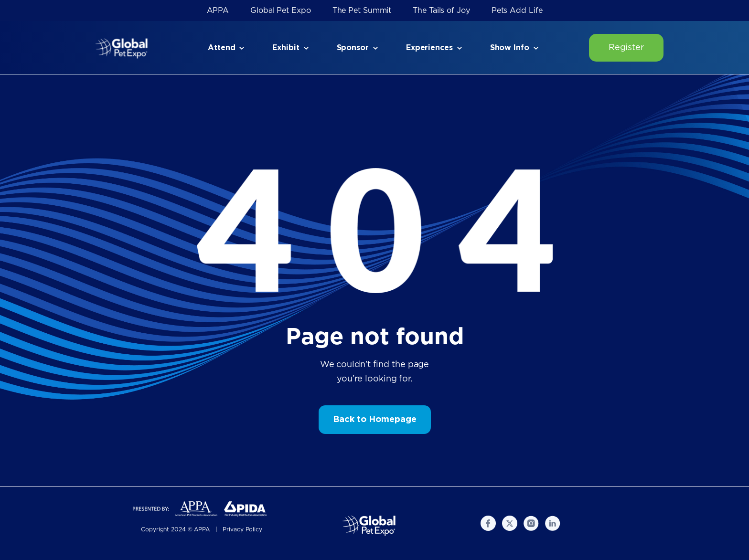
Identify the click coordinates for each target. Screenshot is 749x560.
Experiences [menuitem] (429, 48)
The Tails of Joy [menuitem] (441, 11)
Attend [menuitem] (221, 48)
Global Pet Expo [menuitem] (281, 11)
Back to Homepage (375, 420)
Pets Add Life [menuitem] (517, 11)
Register (626, 48)
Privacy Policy (242, 529)
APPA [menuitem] (218, 11)
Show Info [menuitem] (510, 48)
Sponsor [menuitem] (353, 48)
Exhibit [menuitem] (286, 48)
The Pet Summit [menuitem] (362, 11)
